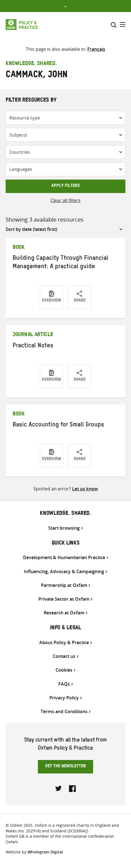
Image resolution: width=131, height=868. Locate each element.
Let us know (85, 489)
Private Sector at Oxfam (64, 599)
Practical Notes (33, 346)
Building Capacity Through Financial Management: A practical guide (60, 263)
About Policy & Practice (64, 643)
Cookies (64, 670)
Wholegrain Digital (45, 852)
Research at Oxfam (64, 613)
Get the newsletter (65, 767)
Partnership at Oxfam (64, 585)
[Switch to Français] (96, 49)
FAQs (64, 684)
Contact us (64, 656)
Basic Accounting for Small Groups (58, 426)
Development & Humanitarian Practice (64, 558)
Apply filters (65, 186)
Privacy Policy (64, 698)
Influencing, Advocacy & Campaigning (64, 572)
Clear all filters (65, 200)
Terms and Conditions (64, 712)
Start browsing (64, 528)
